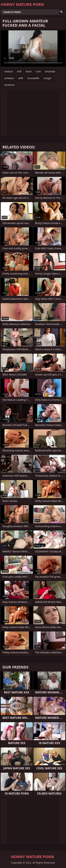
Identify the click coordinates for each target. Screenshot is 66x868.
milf (19, 71)
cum (38, 71)
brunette (50, 71)
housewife (33, 78)
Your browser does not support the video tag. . (33, 49)
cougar (48, 78)
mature (8, 71)
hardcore (9, 85)
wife (21, 78)
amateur (9, 78)
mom (29, 71)
